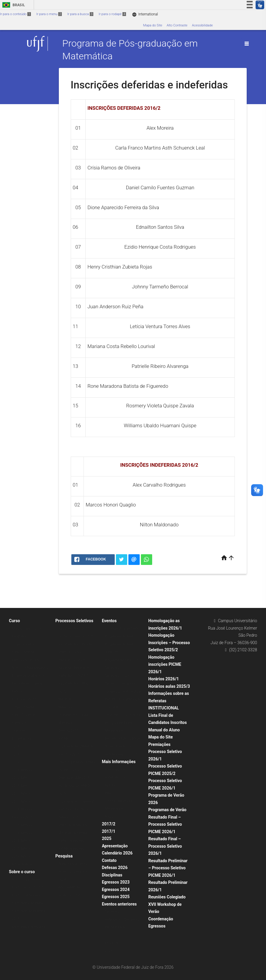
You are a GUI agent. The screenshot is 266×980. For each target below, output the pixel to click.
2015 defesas (22, 825)
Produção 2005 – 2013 (75, 895)
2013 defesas (22, 841)
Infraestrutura (22, 864)
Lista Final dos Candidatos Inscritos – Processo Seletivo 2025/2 (78, 809)
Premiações (159, 744)
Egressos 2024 (116, 890)
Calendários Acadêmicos (30, 903)
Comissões (20, 723)
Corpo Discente (23, 644)
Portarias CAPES (24, 699)
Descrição (112, 943)
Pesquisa (64, 856)
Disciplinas (112, 875)
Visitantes (19, 731)
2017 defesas (22, 802)
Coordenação (161, 919)
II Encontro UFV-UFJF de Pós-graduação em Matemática (123, 723)
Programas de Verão (120, 636)
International (145, 14)
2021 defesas (22, 770)
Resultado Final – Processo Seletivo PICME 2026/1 (165, 824)
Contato (109, 860)
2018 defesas (22, 794)
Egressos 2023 (116, 882)
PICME (63, 739)
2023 (16, 754)
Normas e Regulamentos (30, 668)
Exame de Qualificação (29, 676)
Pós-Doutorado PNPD (74, 786)
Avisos (110, 793)
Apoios (110, 785)
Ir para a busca (80, 14)
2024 (16, 746)
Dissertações (22, 739)
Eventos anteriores (119, 904)
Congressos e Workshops (124, 691)
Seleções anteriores (73, 825)
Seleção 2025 (68, 731)
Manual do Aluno (164, 730)
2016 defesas (22, 809)
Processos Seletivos (74, 621)
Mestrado (65, 699)
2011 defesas (22, 856)
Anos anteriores (70, 887)
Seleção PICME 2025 (74, 778)
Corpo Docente (23, 652)
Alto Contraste (177, 25)
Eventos (109, 621)
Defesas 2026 (115, 868)
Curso (14, 621)
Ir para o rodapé (112, 14)
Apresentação (115, 846)
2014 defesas (22, 833)
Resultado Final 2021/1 (75, 629)
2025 (107, 838)
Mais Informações (119, 762)
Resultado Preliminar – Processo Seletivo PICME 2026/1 (168, 868)
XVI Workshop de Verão (122, 629)
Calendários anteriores (29, 927)
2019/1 (64, 794)
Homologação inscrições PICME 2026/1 (165, 664)
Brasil (13, 5)
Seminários (113, 668)
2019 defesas (22, 786)
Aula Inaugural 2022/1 (121, 754)
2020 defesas (22, 778)
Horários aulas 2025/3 (169, 686)
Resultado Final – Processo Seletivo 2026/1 (165, 846)
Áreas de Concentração (75, 864)
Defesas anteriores (26, 660)
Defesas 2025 (22, 817)
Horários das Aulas (26, 880)
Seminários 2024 (117, 676)
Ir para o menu (49, 14)
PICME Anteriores (71, 849)
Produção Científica (73, 872)
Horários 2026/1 (164, 679)
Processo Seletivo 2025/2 (77, 636)
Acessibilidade (202, 25)
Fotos (109, 817)
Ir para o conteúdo (15, 14)
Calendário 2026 (117, 853)
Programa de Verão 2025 (123, 660)
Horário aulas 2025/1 (27, 887)
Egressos (157, 926)
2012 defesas (22, 849)
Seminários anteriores (121, 683)
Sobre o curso (22, 872)
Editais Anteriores (71, 841)
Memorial (65, 707)
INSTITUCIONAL (164, 708)
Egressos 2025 (116, 897)
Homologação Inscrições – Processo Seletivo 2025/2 (169, 643)
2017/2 (109, 824)
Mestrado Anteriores (73, 833)
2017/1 (109, 831)
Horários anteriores (26, 895)
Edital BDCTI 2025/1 (73, 660)
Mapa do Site (152, 25)
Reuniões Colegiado (167, 897)
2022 (16, 762)
